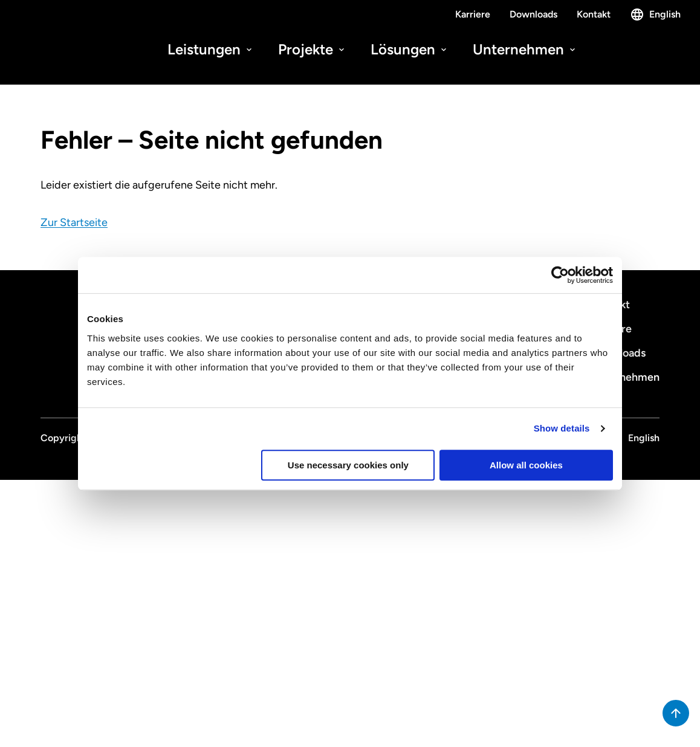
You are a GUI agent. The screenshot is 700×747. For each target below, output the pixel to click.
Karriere (473, 14)
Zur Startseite (74, 222)
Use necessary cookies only (348, 465)
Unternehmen (525, 49)
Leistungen (211, 49)
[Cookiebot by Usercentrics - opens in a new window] (560, 275)
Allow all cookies (526, 465)
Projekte (312, 49)
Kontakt (594, 14)
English (655, 15)
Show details (562, 428)
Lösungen (410, 49)
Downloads (533, 14)
